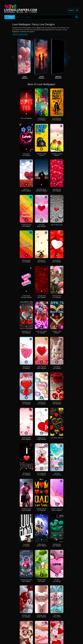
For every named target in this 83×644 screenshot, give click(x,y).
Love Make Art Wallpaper (26, 545)
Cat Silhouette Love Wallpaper (26, 474)
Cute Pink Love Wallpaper (57, 580)
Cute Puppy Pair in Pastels (57, 616)
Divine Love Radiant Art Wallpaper (42, 332)
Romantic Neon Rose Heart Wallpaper (26, 580)
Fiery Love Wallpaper (26, 118)
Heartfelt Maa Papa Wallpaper (57, 545)
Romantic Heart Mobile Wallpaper (41, 616)
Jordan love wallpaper (20, 34)
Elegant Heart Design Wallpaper (42, 438)
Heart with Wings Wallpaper (42, 225)
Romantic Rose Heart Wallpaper (57, 403)
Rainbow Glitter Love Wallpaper (26, 261)
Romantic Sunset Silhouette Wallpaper (42, 190)
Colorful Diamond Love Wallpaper (26, 225)
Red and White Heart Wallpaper (57, 261)
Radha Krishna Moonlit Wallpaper (41, 545)
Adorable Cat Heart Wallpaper (41, 261)
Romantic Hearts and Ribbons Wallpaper (57, 509)
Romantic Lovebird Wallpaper (57, 154)
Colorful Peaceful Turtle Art (42, 154)
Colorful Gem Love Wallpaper (41, 119)
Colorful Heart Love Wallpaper (41, 403)
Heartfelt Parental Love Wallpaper (42, 509)
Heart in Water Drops (57, 225)
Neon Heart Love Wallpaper (26, 154)
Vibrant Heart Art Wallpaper (26, 367)
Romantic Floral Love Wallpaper (57, 296)
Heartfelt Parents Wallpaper (57, 332)
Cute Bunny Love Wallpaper (57, 367)
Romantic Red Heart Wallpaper (57, 190)
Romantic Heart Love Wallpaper (26, 403)
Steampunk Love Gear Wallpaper (26, 332)
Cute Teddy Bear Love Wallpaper (42, 474)
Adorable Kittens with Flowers (42, 580)
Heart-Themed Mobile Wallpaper (41, 367)
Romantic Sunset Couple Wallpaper (26, 509)
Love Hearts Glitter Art (57, 438)
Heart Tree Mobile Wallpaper (26, 190)
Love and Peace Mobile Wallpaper (57, 119)
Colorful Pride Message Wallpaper (26, 296)
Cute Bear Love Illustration (57, 474)
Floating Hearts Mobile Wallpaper (26, 438)
